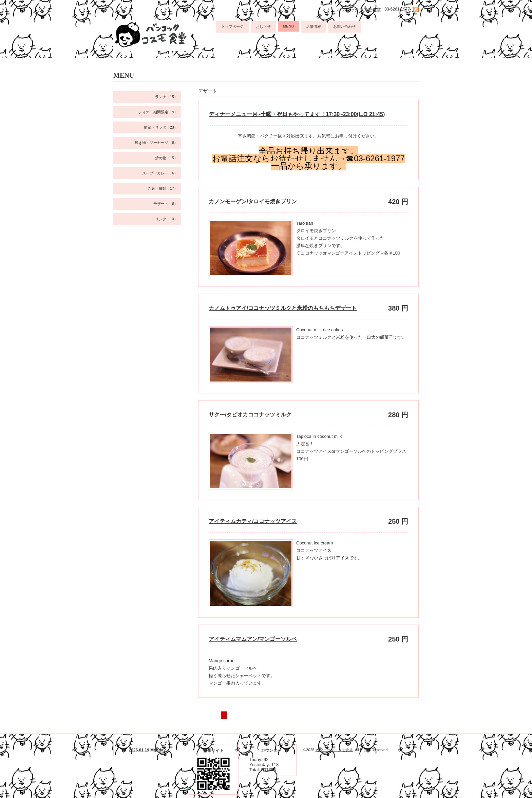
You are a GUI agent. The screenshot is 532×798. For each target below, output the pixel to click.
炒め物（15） (166, 158)
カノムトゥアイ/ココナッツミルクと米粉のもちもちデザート (283, 308)
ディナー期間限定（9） (158, 112)
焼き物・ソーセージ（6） (156, 143)
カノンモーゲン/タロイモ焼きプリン (253, 201)
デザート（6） (166, 204)
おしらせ (263, 26)
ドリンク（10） (165, 219)
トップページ (232, 26)
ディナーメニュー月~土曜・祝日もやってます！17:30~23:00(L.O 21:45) (297, 114)
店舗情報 (313, 26)
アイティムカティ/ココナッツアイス (253, 521)
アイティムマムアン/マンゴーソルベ (253, 639)
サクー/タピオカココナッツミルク (250, 415)
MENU (288, 26)
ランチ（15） (166, 97)
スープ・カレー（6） (160, 173)
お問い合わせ (344, 26)
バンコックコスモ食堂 (334, 750)
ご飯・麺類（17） (163, 188)
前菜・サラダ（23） (161, 127)
